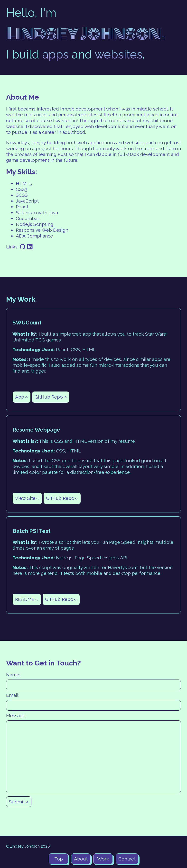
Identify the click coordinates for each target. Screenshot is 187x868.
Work (103, 859)
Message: (16, 715)
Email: (13, 695)
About (81, 859)
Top (59, 859)
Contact (127, 859)
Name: (13, 675)
